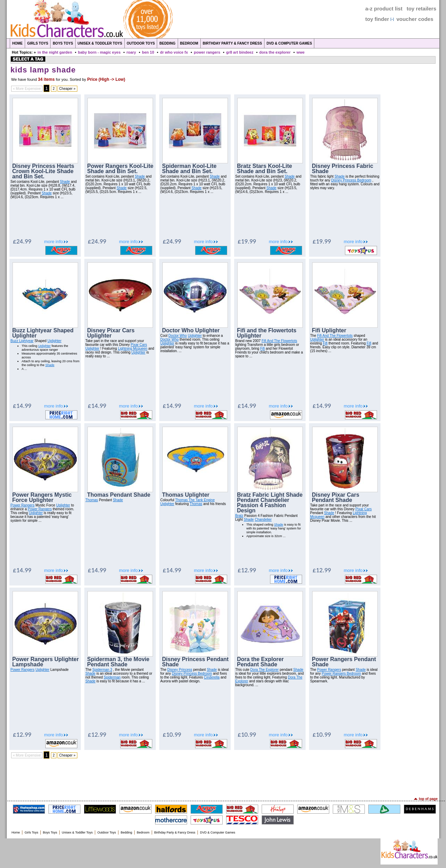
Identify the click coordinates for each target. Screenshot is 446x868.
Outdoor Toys (141, 43)
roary (131, 52)
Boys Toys (63, 43)
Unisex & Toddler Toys (100, 43)
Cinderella (212, 677)
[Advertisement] (223, 778)
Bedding (167, 43)
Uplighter (54, 341)
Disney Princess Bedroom (351, 180)
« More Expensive (27, 89)
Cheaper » (67, 89)
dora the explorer (275, 52)
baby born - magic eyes (99, 52)
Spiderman (112, 677)
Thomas (92, 500)
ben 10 (148, 52)
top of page (428, 799)
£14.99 (22, 406)
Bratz (239, 516)
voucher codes (415, 19)
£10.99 (172, 734)
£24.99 (22, 241)
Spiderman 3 (102, 670)
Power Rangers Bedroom (341, 673)
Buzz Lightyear (22, 341)
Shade (65, 182)
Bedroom (189, 43)
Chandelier (263, 520)
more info (53, 242)
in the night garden (55, 52)
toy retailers (421, 9)
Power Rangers (22, 505)
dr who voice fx (174, 52)
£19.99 (247, 241)
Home (17, 43)
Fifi (263, 348)
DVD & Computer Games (289, 43)
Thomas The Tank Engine (195, 500)
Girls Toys (38, 43)
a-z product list (384, 9)
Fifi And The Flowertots (279, 341)
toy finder (377, 19)
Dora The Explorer (264, 670)
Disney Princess (180, 670)
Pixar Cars (139, 345)
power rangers (207, 52)
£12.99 (247, 570)
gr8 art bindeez (240, 52)
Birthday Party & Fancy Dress (232, 43)
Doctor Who (178, 336)
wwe (301, 52)
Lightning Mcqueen (133, 348)
